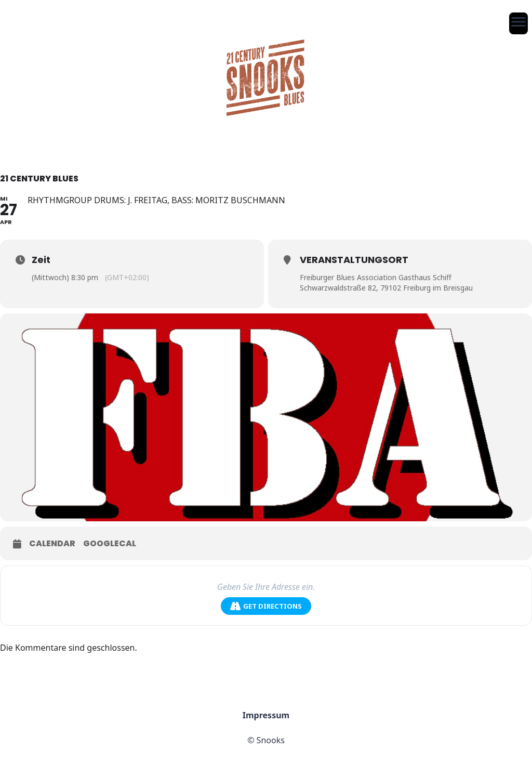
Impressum (266, 715)
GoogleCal (110, 544)
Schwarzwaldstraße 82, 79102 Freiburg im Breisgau (386, 288)
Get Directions (266, 606)
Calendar (52, 544)
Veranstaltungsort (354, 260)
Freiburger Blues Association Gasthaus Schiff (376, 277)
